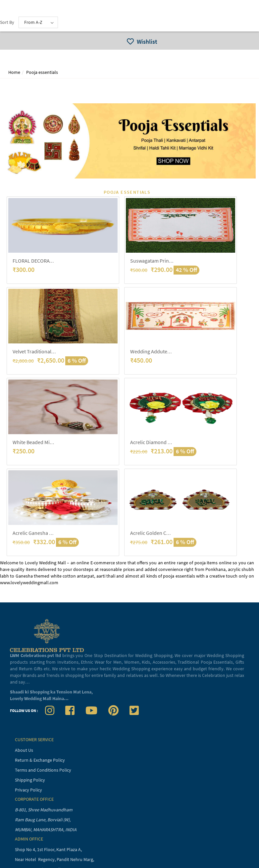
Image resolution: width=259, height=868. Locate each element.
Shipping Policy (30, 780)
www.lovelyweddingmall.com (29, 583)
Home (14, 72)
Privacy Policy (28, 790)
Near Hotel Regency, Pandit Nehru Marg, (55, 859)
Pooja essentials (42, 72)
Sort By (7, 22)
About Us (24, 750)
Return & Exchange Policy (40, 760)
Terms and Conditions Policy (43, 770)
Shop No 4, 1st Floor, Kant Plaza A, (49, 849)
